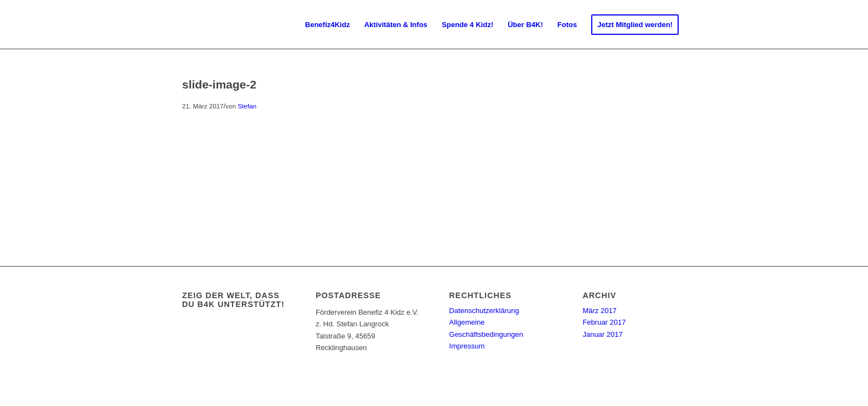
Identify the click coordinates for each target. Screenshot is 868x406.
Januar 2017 (602, 334)
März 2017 (599, 311)
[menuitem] (327, 25)
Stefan (247, 106)
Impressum (467, 346)
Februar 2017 (604, 322)
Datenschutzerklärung (484, 311)
